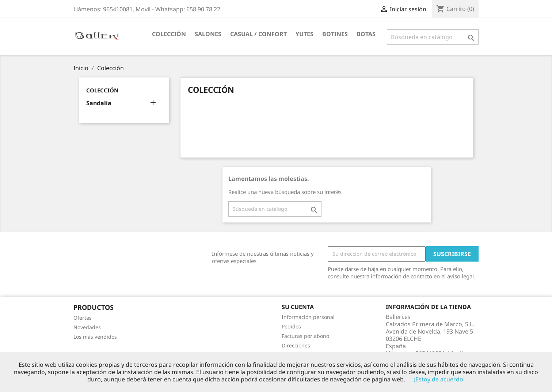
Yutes (304, 34)
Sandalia (99, 103)
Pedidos (291, 326)
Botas (366, 34)
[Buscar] (433, 37)
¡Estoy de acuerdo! (439, 379)
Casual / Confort (258, 34)
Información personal (308, 317)
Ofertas (83, 318)
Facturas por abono (305, 336)
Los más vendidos (95, 337)
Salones (208, 34)
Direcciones (296, 345)
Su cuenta (298, 307)
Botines (335, 34)
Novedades (87, 327)
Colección (169, 34)
